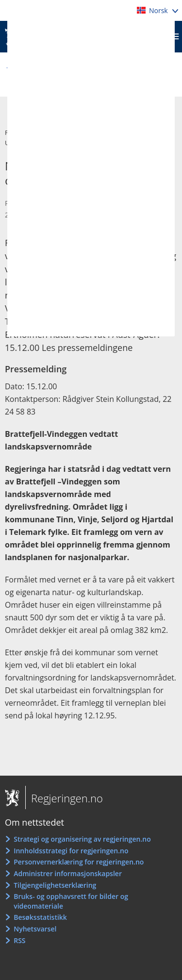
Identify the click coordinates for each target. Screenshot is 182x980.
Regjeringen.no (64, 798)
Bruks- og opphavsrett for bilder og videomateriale (71, 901)
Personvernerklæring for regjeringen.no (79, 862)
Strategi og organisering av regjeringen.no (82, 839)
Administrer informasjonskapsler (68, 873)
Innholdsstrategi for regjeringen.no (71, 851)
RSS (19, 940)
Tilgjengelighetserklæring (55, 885)
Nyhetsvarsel (35, 929)
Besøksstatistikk (40, 917)
